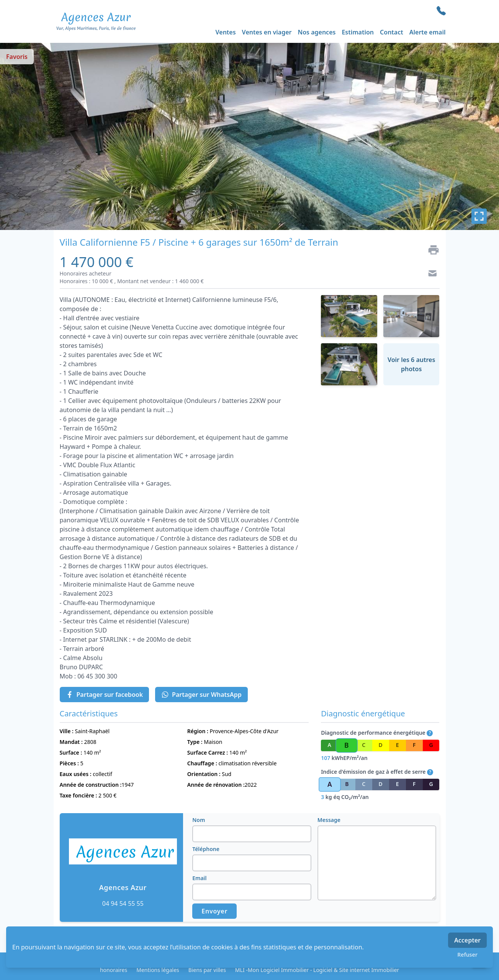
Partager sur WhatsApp (201, 695)
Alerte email (428, 32)
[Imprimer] (430, 250)
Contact (392, 32)
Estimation (358, 32)
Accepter (467, 940)
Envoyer (214, 911)
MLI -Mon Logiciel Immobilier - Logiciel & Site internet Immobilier (317, 970)
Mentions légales (158, 970)
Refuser (467, 955)
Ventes (226, 32)
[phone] (441, 11)
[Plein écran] (479, 216)
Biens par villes (207, 970)
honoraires (114, 970)
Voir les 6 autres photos (411, 364)
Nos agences (317, 32)
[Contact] (430, 274)
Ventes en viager (267, 32)
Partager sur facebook (105, 695)
